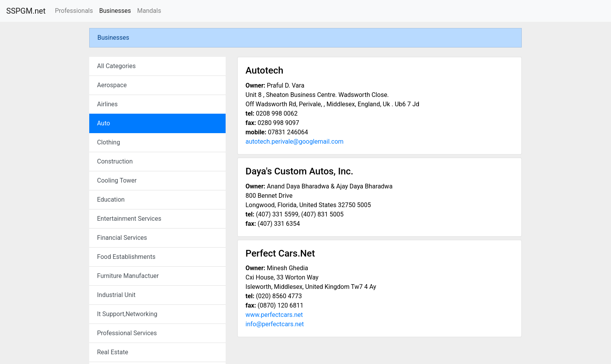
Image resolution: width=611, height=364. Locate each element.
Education (111, 200)
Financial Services (122, 238)
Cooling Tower (117, 180)
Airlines (107, 104)
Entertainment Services (129, 219)
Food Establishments (126, 257)
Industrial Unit (116, 295)
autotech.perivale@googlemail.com (295, 142)
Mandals (149, 11)
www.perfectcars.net (274, 315)
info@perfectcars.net (275, 324)
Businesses (115, 11)
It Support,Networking (127, 314)
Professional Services (127, 333)
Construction (115, 161)
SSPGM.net (26, 11)
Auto (103, 123)
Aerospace (112, 85)
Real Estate (113, 352)
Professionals (74, 11)
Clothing (109, 142)
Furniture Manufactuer (128, 276)
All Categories (116, 66)
